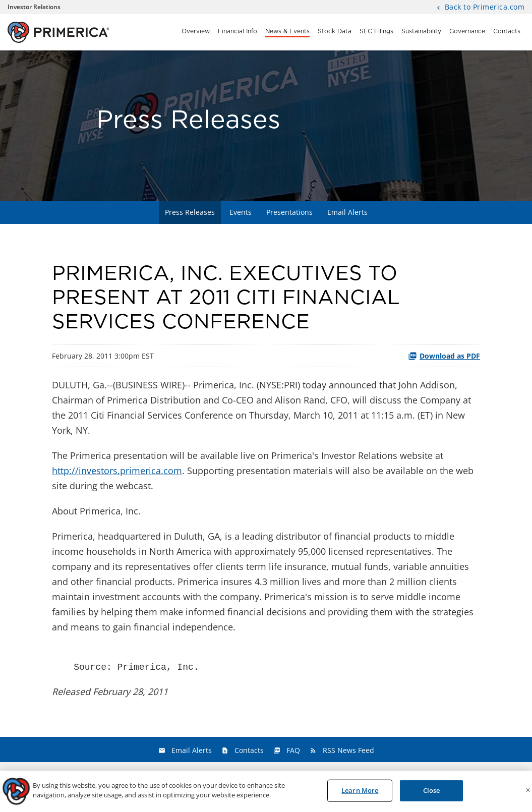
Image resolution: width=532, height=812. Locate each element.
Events (241, 212)
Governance (467, 31)
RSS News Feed (348, 750)
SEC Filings (376, 31)
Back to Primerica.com (483, 8)
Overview (196, 31)
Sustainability (421, 31)
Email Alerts (347, 212)
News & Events (287, 31)
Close (432, 792)
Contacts (507, 31)
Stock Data (335, 31)
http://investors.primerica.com (117, 471)
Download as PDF (444, 356)
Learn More (360, 792)
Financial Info (238, 31)
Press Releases (190, 212)
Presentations (289, 212)
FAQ (293, 750)
